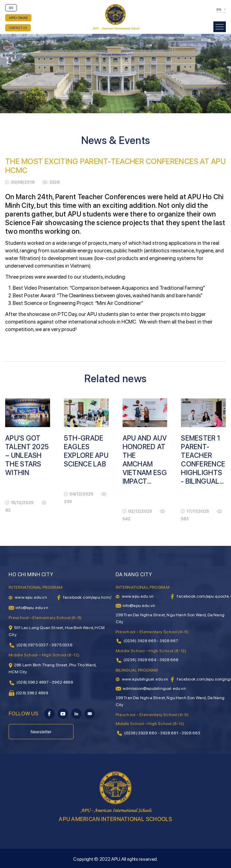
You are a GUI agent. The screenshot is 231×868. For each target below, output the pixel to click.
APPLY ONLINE (18, 18)
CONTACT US (18, 28)
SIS (11, 8)
